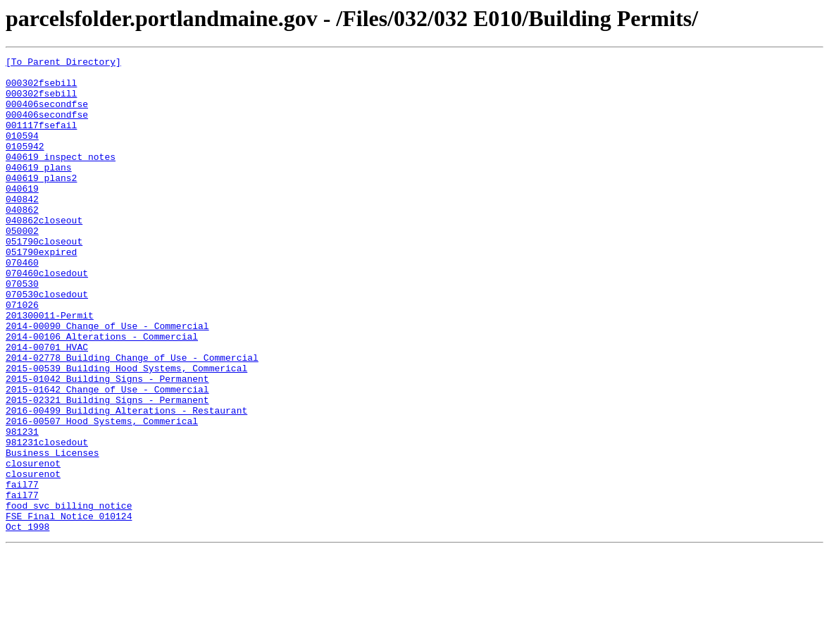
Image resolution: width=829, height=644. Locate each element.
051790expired (41, 292)
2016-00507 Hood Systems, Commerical (102, 495)
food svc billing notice (69, 596)
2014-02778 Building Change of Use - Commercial (132, 419)
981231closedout (47, 520)
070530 (22, 330)
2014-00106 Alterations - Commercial (102, 393)
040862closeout (44, 254)
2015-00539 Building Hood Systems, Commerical (126, 431)
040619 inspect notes (61, 178)
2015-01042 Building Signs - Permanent (107, 444)
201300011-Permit (50, 368)
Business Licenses (52, 533)
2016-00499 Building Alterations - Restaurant (126, 482)
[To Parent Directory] (63, 63)
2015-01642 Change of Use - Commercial (107, 457)
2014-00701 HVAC (47, 406)
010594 (22, 152)
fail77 (22, 571)
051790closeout (44, 279)
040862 (22, 241)
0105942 (25, 165)
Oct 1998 (27, 621)
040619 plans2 (41, 203)
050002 (22, 266)
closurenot (33, 545)
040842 (22, 228)
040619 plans (39, 190)
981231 (22, 507)
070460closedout (47, 317)
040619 (22, 216)
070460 (22, 304)
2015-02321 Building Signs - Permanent (107, 469)
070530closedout (47, 342)
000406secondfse (47, 114)
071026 (22, 355)
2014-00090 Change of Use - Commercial (107, 380)
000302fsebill (41, 89)
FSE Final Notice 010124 (69, 609)
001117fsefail (41, 140)
